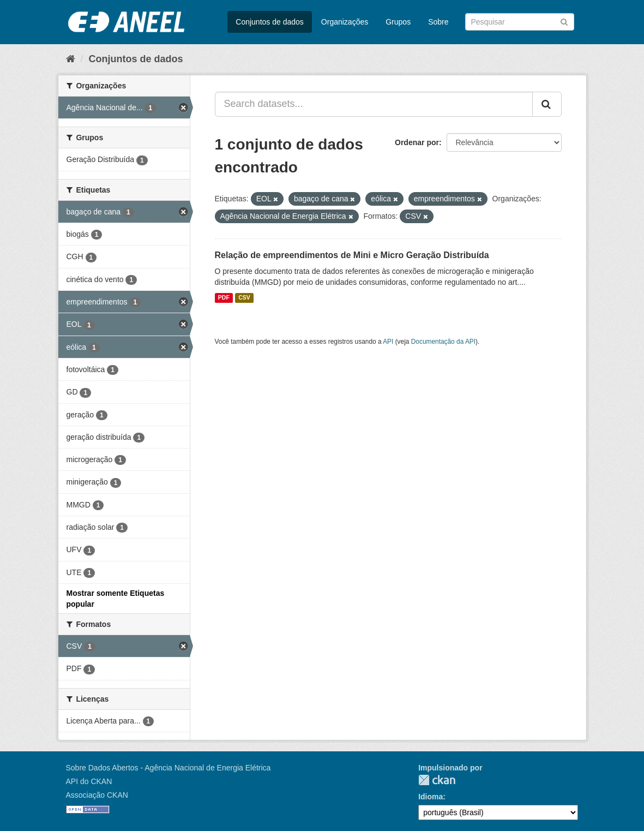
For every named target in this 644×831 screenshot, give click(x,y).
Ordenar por (417, 142)
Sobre (438, 22)
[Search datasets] (520, 22)
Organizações (345, 22)
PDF (224, 298)
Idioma (431, 797)
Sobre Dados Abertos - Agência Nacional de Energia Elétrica (168, 768)
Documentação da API (443, 342)
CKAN (437, 780)
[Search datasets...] (374, 104)
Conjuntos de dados (270, 22)
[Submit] (564, 21)
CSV (244, 298)
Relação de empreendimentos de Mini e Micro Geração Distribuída (352, 255)
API (388, 342)
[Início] (71, 59)
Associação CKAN (97, 795)
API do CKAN (89, 781)
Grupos (398, 22)
